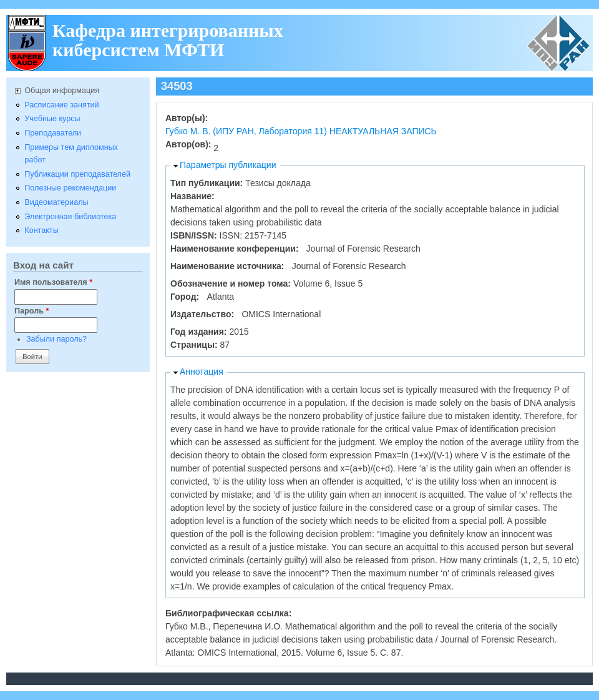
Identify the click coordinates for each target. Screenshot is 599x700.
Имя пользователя (53, 282)
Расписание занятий (61, 105)
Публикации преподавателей (77, 174)
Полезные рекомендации (70, 188)
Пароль (32, 311)
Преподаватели (53, 133)
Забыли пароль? (56, 339)
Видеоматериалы (56, 202)
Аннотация (202, 372)
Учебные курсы (52, 119)
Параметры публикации (228, 165)
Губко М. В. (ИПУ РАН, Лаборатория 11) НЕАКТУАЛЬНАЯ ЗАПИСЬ (301, 131)
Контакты (41, 230)
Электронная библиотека (70, 217)
